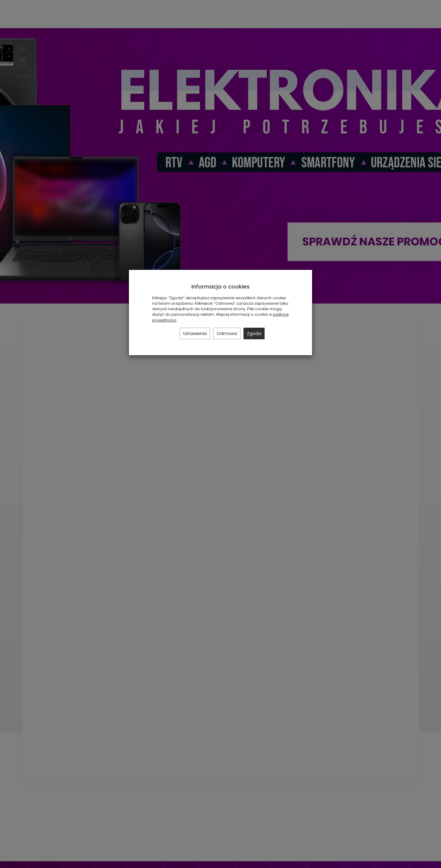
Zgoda (254, 333)
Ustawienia (195, 333)
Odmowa (227, 333)
